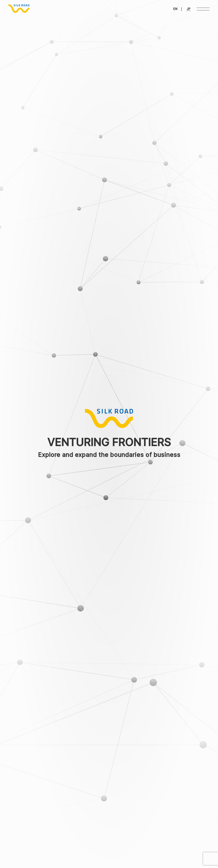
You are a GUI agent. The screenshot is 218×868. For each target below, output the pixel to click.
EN (175, 9)
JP (189, 9)
